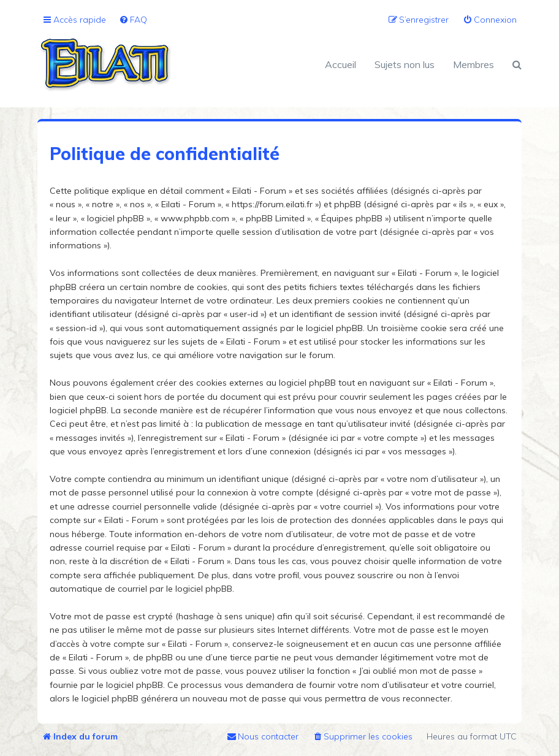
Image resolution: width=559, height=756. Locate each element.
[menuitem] (133, 20)
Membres (473, 64)
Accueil (340, 64)
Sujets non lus (405, 64)
